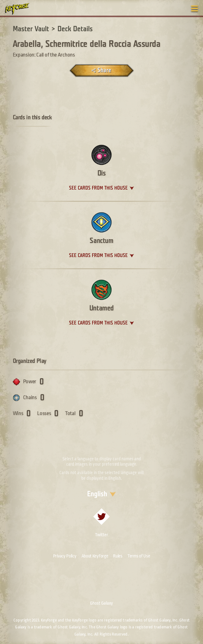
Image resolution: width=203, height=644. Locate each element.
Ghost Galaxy (101, 603)
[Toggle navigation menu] (194, 9)
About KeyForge (95, 556)
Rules (118, 556)
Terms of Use (139, 556)
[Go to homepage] (21, 9)
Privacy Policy (65, 556)
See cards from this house (98, 188)
